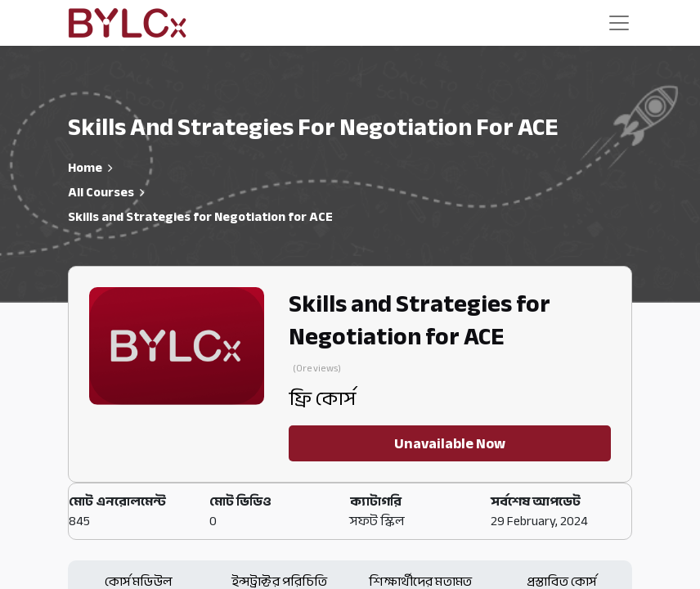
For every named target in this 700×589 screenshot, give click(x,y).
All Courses (101, 192)
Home (85, 168)
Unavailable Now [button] (450, 443)
